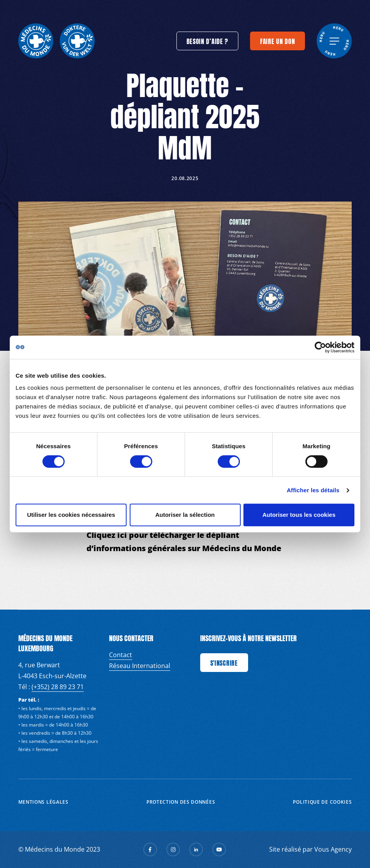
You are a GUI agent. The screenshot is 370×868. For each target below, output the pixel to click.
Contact (121, 655)
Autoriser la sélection (185, 515)
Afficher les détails (313, 490)
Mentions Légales (43, 802)
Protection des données (181, 802)
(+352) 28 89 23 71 (58, 687)
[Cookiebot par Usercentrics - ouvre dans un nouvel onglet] (320, 347)
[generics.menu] (334, 41)
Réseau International (140, 666)
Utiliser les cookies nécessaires (71, 515)
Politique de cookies (322, 802)
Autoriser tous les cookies (299, 515)
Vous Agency (333, 849)
